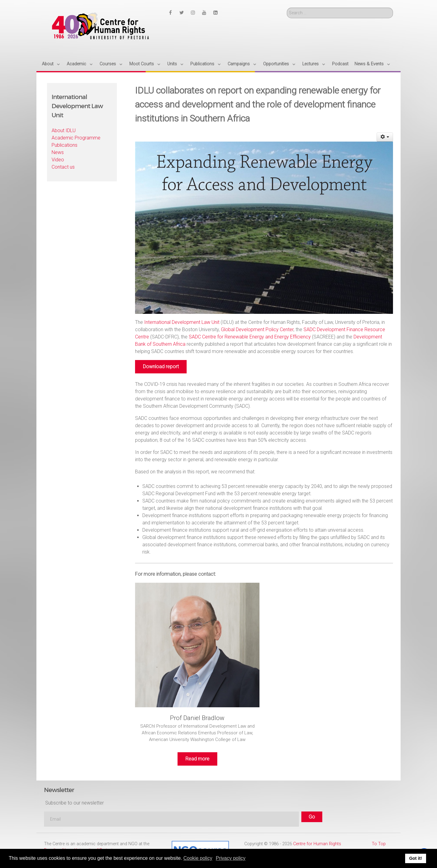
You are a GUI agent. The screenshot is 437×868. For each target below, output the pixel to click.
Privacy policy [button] (231, 858)
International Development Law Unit (182, 322)
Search (287, 8)
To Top (379, 844)
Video (58, 160)
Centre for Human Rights (317, 844)
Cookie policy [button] (198, 858)
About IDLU (64, 130)
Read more (197, 759)
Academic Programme (76, 138)
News (58, 152)
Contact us (63, 167)
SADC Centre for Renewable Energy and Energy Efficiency (250, 337)
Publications (64, 145)
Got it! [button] (415, 858)
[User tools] (385, 137)
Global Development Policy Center (257, 329)
